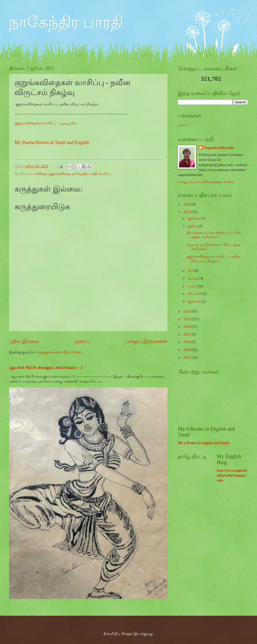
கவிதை (41, 174)
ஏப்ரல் (193, 278)
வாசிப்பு (106, 174)
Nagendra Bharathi (219, 148)
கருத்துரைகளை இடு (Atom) (60, 352)
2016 (187, 350)
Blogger (127, 634)
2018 (187, 342)
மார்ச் (192, 286)
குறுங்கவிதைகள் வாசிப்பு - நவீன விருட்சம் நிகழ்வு (214, 259)
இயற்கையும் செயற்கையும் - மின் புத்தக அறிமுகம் (214, 235)
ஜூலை (194, 218)
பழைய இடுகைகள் (146, 341)
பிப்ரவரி (195, 294)
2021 (187, 319)
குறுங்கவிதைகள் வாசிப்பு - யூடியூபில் (46, 123)
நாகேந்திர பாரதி (66, 22)
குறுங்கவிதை (59, 174)
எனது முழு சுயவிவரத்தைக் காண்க (206, 182)
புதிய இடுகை (24, 341)
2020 (187, 327)
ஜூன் (193, 226)
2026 (187, 204)
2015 (187, 358)
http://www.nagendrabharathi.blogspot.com (232, 476)
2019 (187, 334)
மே (191, 271)
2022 (187, 311)
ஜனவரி (194, 301)
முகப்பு (82, 341)
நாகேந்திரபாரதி (84, 174)
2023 (187, 212)
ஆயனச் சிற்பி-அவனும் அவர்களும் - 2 (46, 367)
